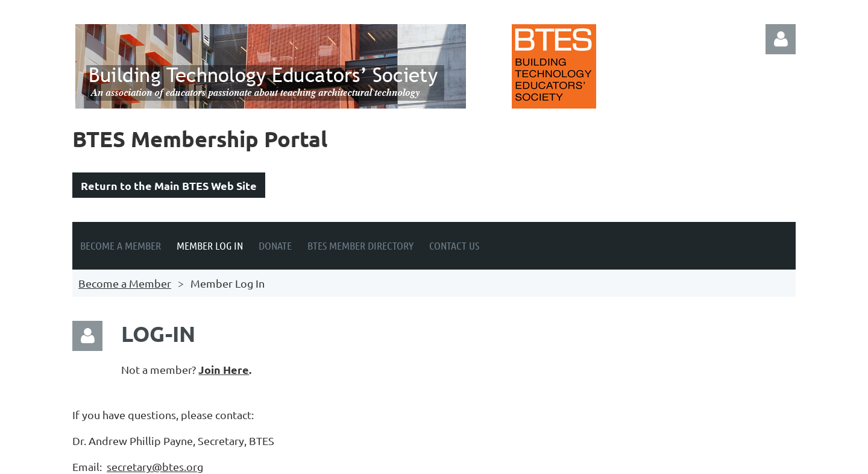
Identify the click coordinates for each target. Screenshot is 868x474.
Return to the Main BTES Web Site (169, 185)
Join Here (224, 369)
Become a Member (125, 283)
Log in (781, 39)
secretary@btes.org (155, 466)
